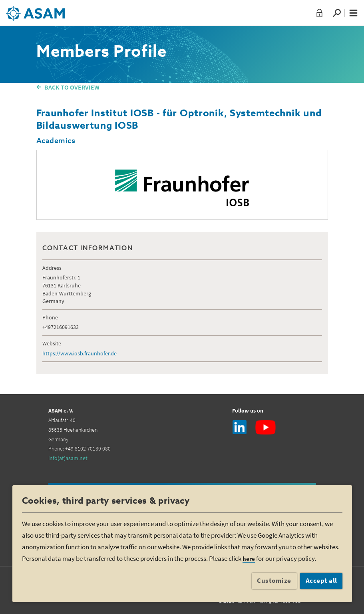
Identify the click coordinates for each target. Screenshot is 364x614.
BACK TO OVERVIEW (72, 87)
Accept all (321, 580)
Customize (274, 580)
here (249, 559)
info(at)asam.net (68, 458)
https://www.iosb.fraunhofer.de (80, 353)
